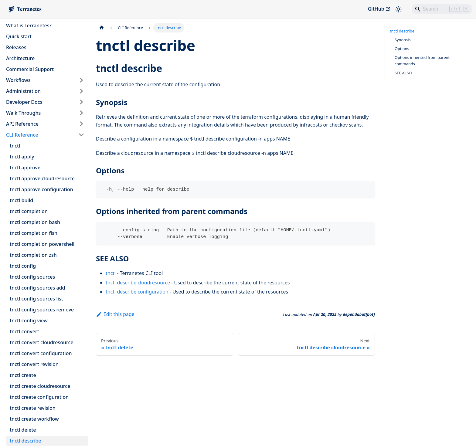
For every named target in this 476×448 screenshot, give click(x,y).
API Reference (22, 124)
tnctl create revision (33, 408)
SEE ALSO (403, 73)
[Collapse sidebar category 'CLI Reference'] (81, 135)
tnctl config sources (32, 277)
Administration (23, 91)
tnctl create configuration (39, 397)
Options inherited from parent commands (422, 61)
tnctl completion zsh (33, 255)
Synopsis (403, 40)
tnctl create (23, 375)
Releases (16, 47)
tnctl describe (25, 441)
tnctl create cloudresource (40, 386)
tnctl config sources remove (42, 310)
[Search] (442, 9)
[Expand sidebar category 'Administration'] (81, 91)
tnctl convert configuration (41, 353)
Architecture (20, 58)
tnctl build (21, 200)
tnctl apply (22, 157)
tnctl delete (23, 430)
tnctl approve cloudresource (42, 178)
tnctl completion (29, 211)
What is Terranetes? (29, 25)
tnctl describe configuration (137, 292)
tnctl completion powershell (42, 244)
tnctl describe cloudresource (138, 283)
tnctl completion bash (35, 222)
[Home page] (102, 28)
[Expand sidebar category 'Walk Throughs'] (81, 113)
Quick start (19, 36)
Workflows (18, 80)
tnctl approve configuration (41, 189)
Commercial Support (30, 69)
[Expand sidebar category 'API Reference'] (81, 124)
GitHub (379, 9)
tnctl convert (24, 331)
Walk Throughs (23, 113)
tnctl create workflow (34, 419)
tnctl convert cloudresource (42, 342)
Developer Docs (24, 102)
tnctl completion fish (34, 233)
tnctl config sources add (37, 288)
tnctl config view (29, 321)
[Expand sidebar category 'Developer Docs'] (81, 102)
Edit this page (115, 314)
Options (402, 49)
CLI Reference (22, 135)
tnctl (15, 146)
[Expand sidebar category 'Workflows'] (81, 80)
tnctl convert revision (34, 364)
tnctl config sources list (36, 299)
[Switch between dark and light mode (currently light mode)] (398, 9)
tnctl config (23, 266)
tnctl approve (25, 168)
